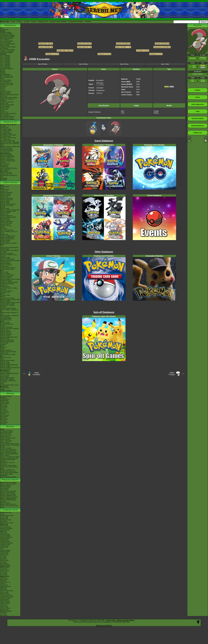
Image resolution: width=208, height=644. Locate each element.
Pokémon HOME (5, 213)
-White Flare (4, 533)
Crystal (2, 349)
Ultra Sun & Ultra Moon (7, 230)
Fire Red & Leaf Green (7, 324)
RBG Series (4, 405)
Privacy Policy (111, 620)
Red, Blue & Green (6, 357)
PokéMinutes (4, 165)
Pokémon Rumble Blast (7, 284)
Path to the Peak (5, 164)
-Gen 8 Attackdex (5, 66)
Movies (10, 426)
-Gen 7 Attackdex (5, 64)
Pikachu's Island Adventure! (8, 494)
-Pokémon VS (4, 610)
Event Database (5, 115)
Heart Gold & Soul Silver (7, 298)
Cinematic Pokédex (6, 80)
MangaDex (3, 398)
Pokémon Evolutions (6, 158)
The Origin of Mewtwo (6, 431)
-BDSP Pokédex (5, 45)
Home (13, 22)
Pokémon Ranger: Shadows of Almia (9, 313)
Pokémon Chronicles (6, 148)
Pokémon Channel (5, 331)
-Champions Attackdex (7, 69)
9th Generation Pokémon (7, 116)
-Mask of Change (5, 602)
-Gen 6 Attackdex (5, 63)
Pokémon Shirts (5, 108)
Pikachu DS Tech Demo (7, 340)
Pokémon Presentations (7, 105)
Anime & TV (10, 122)
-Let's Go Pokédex (5, 43)
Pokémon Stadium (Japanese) (9, 365)
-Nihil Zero (3, 581)
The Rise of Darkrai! (6, 448)
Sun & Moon (4, 229)
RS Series (3, 409)
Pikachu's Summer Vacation (8, 482)
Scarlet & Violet (5, 190)
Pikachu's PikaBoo (5, 487)
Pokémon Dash (5, 330)
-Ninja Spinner (4, 579)
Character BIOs (5, 399)
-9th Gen (3, 87)
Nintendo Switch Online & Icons (9, 385)
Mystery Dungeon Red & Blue (9, 337)
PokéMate (3, 344)
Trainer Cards (4, 517)
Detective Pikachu (5, 240)
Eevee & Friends (5, 503)
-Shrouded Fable (5, 542)
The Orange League (6, 131)
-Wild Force (3, 605)
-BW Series (3, 559)
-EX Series (3, 562)
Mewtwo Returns (5, 436)
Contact (27, 22)
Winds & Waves (5, 187)
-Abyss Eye (3, 578)
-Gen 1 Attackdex (5, 56)
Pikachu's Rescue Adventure (8, 484)
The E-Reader (4, 343)
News (2, 28)
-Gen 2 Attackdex (5, 57)
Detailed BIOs (4, 401)
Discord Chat (4, 112)
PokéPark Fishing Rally (7, 342)
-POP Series (4, 575)
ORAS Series (4, 422)
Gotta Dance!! (4, 490)
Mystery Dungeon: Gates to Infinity (10, 279)
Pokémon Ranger (5, 336)
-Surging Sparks (5, 539)
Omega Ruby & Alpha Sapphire (9, 247)
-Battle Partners (5, 594)
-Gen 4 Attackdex (5, 60)
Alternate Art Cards (6, 520)
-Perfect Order (4, 526)
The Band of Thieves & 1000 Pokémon (8, 255)
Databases (10, 25)
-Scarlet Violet (4, 553)
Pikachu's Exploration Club (8, 496)
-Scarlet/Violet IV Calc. (7, 83)
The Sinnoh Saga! (5, 136)
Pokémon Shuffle (5, 258)
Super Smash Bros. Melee (8, 355)
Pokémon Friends (5, 195)
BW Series (3, 418)
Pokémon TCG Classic (7, 523)
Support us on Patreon (104, 625)
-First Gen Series (5, 565)
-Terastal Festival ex (6, 595)
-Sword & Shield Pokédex (8, 44)
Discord (34, 22)
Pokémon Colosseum (6, 327)
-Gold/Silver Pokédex (6, 34)
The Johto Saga (5, 132)
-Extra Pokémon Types (7, 515)
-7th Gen (3, 90)
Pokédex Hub (43, 22)
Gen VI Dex (124, 64)
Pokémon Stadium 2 (6, 350)
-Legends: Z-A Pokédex (7, 51)
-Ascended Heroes (6, 527)
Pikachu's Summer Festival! (8, 491)
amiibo (2, 384)
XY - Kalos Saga (5, 139)
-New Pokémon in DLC (7, 118)
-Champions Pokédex (6, 53)
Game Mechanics (5, 82)
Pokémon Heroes (5, 439)
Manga (10, 393)
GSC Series (4, 408)
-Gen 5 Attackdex (5, 61)
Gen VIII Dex (43, 64)
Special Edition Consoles (7, 378)
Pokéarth (88, 22)
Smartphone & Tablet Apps (8, 381)
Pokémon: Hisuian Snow (7, 159)
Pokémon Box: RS (5, 333)
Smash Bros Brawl (5, 320)
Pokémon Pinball (5, 363)
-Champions (4, 86)
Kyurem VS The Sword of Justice (10, 457)
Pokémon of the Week (6, 85)
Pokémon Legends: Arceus (8, 211)
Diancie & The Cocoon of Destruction (7, 463)
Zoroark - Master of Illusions (8, 452)
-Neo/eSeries (4, 563)
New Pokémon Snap (6, 223)
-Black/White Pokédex (6, 38)
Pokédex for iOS (5, 292)
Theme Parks (4, 109)
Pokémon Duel (4, 266)
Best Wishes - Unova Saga (8, 138)
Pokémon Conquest (6, 281)
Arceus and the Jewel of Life (8, 451)
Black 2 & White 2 (5, 274)
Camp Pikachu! (5, 488)
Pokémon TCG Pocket (7, 206)
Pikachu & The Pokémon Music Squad (9, 506)
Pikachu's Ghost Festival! (7, 493)
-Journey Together (5, 536)
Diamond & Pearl (5, 295)
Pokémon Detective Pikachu (8, 477)
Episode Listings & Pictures (8, 125)
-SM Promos (4, 572)
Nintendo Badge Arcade (7, 269)
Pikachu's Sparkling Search (8, 498)
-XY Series (3, 557)
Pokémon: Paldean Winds (8, 161)
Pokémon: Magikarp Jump (8, 236)
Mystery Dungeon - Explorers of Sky (9, 310)
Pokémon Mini (4, 353)
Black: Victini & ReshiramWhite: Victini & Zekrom (9, 455)
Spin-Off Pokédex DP (6, 76)
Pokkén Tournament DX (7, 239)
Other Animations (5, 170)
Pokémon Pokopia (5, 194)
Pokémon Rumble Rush (7, 237)
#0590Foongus (172, 374)
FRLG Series (4, 411)
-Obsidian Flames (5, 550)
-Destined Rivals (5, 534)
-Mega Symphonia (5, 586)
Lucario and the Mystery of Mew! (10, 444)
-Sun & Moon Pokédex (7, 41)
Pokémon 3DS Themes (7, 379)
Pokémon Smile (5, 220)
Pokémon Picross (5, 262)
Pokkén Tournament (6, 265)
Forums (19, 22)
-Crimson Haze (4, 604)
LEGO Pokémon (5, 106)
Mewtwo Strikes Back (6, 432)
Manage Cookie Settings (126, 620)
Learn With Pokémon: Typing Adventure (8, 289)
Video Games (10, 182)
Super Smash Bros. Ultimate (8, 243)
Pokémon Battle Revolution (8, 308)
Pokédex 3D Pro (5, 287)
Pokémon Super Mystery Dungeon (10, 260)
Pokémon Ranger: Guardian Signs (10, 300)
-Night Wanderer (5, 601)
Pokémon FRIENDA (6, 391)
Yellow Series (4, 406)
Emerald (3, 326)
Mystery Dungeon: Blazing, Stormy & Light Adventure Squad (10, 303)
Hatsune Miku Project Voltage (9, 98)
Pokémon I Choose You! (7, 470)
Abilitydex (3, 73)
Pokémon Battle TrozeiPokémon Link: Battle (9, 251)
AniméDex (3, 126)
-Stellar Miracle (4, 599)
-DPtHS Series (4, 560)
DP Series (3, 414)
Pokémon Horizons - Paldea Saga (10, 146)
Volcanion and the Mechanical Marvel (9, 468)
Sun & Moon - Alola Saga (7, 141)
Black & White (4, 272)
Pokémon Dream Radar (7, 275)
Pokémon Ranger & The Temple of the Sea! (10, 446)
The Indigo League (6, 129)
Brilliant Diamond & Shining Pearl (10, 210)
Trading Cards (10, 510)
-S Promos (3, 614)
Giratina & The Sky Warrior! (8, 449)
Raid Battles (4, 521)
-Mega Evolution (5, 530)
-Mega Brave (4, 585)
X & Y (2, 246)
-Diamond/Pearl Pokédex (7, 37)
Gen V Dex (165, 64)
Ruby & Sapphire (5, 323)
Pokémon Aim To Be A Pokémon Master (9, 144)
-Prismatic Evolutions (6, 537)
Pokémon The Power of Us (8, 471)
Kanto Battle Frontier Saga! (8, 135)
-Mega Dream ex (5, 582)
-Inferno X (3, 584)
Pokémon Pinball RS (6, 334)
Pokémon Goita (5, 388)
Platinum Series (5, 415)
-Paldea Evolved (5, 552)
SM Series (3, 424)
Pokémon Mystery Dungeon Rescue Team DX (8, 218)
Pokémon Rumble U (6, 278)
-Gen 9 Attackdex (5, 67)
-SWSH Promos (5, 570)
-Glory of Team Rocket (7, 591)
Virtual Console (5, 376)
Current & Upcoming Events (8, 113)
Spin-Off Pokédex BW (6, 77)
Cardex (2, 79)
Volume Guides (5, 403)
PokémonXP (4, 96)
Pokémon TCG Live (6, 226)
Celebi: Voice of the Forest (8, 438)
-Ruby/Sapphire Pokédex (7, 35)
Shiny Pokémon (5, 152)
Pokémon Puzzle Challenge (8, 352)
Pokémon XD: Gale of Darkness (9, 329)
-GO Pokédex (4, 48)
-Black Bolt (3, 531)
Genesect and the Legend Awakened (8, 460)
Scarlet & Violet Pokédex (58, 22)
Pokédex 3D (4, 285)
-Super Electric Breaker (7, 597)
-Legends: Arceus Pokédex (8, 47)
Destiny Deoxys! (5, 442)
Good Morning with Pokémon (9, 168)
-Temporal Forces (5, 544)
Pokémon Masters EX (6, 200)
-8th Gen (3, 89)
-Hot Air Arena (4, 592)
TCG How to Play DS (6, 291)
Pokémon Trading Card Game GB (10, 368)
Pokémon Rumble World (7, 259)
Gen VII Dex (83, 64)
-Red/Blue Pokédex (6, 32)
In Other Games (5, 375)
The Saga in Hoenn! (6, 133)
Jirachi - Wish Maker (6, 441)
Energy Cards (4, 518)
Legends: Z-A (4, 191)
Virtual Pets (3, 382)
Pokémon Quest (5, 242)
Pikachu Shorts (10, 480)
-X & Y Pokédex (5, 40)
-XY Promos (4, 573)
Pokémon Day (4, 103)
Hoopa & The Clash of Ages (8, 465)
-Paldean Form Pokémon (7, 119)
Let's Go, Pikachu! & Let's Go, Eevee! (9, 232)
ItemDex (3, 70)
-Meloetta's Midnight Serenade (9, 458)
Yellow (2, 359)
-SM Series (3, 556)
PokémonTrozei (5, 339)
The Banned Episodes (7, 151)
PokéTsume (4, 180)
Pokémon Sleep (5, 203)
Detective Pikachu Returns (8, 204)
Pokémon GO (4, 197)
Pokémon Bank (5, 249)
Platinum (3, 297)
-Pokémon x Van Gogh (7, 102)
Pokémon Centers (5, 93)
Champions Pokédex (76, 22)
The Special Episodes (6, 149)
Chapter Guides (5, 402)
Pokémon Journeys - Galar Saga (10, 142)
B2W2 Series (4, 419)
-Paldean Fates (5, 546)
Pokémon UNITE (5, 201)
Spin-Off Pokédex (5, 74)
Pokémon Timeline (5, 92)
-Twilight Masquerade (6, 543)
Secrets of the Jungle (6, 474)
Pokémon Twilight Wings (7, 157)
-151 (1, 549)
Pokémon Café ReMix (6, 198)
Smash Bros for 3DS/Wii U (8, 268)
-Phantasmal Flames (6, 529)
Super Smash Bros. (6, 369)
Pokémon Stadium (5, 366)
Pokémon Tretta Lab (6, 276)
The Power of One (5, 434)
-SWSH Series (4, 555)
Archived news (4, 30)
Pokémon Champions (6, 192)
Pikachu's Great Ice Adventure (9, 497)
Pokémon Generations (7, 155)
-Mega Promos (4, 568)
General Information (6, 396)
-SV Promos (4, 569)
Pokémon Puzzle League (7, 360)
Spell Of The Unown (6, 435)
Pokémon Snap (5, 362)
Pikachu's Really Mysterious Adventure (8, 501)
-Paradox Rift (4, 547)
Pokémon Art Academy (7, 253)
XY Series (3, 421)
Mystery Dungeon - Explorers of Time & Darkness (9, 316)
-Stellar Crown (4, 540)
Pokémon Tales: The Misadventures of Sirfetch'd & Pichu (9, 175)
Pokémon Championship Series (9, 95)
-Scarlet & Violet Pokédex (8, 50)
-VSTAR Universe (5, 608)
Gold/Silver (3, 347)
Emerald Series (5, 412)
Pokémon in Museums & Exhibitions (7, 100)
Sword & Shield (5, 208)
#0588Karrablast (36, 374)
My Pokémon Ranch (6, 318)
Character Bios (4, 128)
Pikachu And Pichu (6, 485)
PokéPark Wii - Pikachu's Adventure (7, 306)
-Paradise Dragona (6, 598)
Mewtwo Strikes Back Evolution (9, 473)
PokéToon (3, 162)
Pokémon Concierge (6, 173)
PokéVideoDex (4, 167)
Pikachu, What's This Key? (8, 504)
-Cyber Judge (4, 607)
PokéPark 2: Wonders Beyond (9, 282)
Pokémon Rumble (5, 301)
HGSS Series (4, 417)
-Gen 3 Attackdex (5, 58)
